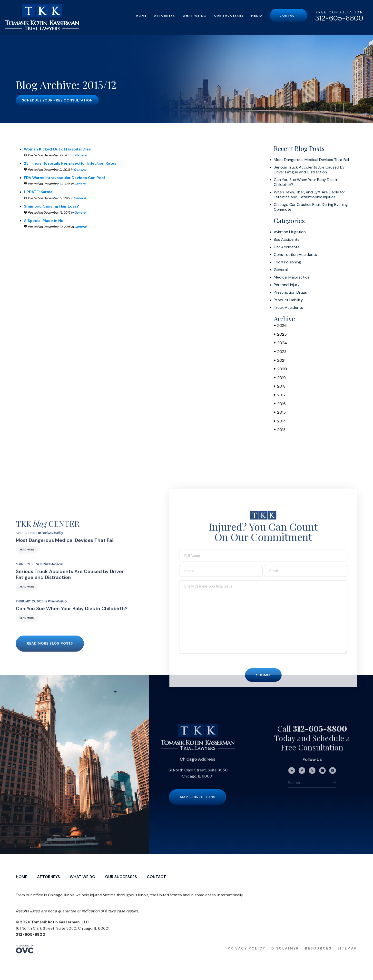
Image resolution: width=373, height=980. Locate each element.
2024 (280, 343)
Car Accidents (287, 247)
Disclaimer (285, 957)
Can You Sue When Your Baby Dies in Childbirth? (306, 182)
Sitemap (347, 957)
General (81, 155)
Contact (289, 16)
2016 (280, 404)
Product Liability (288, 300)
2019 (280, 378)
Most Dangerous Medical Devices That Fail (311, 160)
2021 (280, 360)
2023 (280, 352)
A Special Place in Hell (45, 221)
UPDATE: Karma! (39, 192)
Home (142, 16)
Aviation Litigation (290, 232)
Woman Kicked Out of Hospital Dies (57, 149)
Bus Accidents (287, 240)
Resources (318, 957)
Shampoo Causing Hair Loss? (51, 206)
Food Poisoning (287, 262)
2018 (280, 386)
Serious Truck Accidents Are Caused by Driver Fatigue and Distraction (309, 170)
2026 (280, 325)
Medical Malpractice (292, 277)
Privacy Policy (247, 957)
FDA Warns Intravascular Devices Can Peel (64, 178)
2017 (280, 395)
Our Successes (229, 16)
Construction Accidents (295, 255)
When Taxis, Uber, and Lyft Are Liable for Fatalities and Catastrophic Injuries (309, 195)
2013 (280, 430)
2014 (280, 421)
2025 (280, 334)
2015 (280, 412)
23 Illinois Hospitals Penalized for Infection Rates (70, 163)
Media (257, 16)
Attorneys (165, 16)
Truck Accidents (288, 308)
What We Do (195, 16)
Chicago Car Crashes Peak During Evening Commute (311, 207)
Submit (263, 684)
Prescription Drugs (290, 292)
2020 (280, 369)
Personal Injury (287, 285)
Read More (27, 558)
